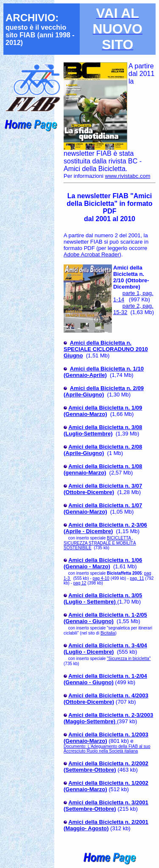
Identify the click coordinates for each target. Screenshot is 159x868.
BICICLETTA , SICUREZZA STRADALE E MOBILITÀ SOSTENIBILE (100, 543)
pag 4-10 (101, 578)
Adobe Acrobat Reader (92, 254)
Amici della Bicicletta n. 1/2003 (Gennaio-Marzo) (106, 738)
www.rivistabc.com (128, 176)
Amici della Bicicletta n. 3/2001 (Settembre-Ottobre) (106, 806)
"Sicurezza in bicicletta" (129, 659)
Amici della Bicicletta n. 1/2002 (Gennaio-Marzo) (106, 786)
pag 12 (80, 583)
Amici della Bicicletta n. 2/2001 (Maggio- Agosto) (106, 825)
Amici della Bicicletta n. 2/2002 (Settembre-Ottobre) (106, 767)
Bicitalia (108, 633)
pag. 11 (137, 578)
